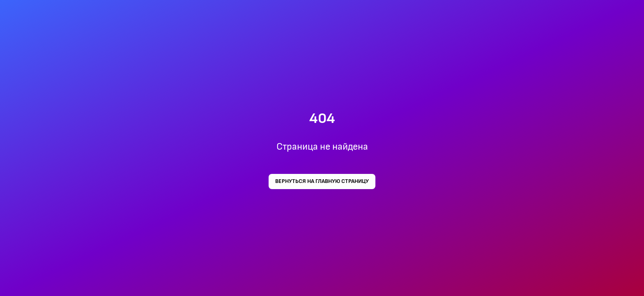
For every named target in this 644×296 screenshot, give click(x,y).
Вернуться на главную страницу (322, 181)
